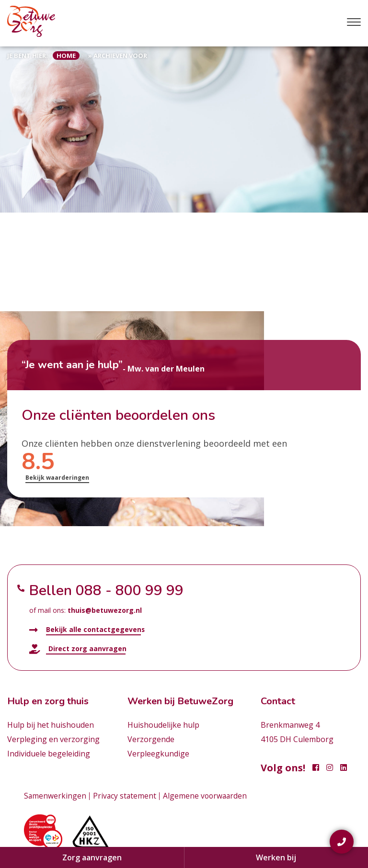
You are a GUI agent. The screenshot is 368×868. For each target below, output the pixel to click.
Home (66, 56)
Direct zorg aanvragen (78, 649)
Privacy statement (126, 796)
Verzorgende (151, 739)
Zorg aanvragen (92, 857)
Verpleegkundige (158, 754)
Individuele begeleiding (49, 754)
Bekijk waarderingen (57, 478)
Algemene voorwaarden (207, 796)
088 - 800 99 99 (130, 591)
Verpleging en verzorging (53, 739)
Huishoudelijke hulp (163, 725)
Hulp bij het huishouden (51, 725)
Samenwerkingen (55, 796)
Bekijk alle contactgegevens (87, 630)
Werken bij (276, 857)
